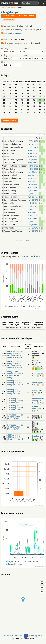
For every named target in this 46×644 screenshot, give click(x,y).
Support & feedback (13, 636)
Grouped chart (13, 256)
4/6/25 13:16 (33, 144)
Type (33, 57)
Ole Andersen (38, 374)
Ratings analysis (10, 120)
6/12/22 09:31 (33, 175)
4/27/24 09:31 (33, 191)
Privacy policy (36, 636)
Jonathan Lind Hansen (38, 437)
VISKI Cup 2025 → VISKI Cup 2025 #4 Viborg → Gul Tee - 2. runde (15, 384)
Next (28, 240)
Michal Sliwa (37, 391)
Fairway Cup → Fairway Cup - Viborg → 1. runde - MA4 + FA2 (15, 409)
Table (38, 256)
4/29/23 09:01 (33, 163)
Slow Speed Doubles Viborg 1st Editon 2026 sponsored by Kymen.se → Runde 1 (15, 365)
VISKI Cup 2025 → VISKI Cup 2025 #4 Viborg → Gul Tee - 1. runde (15, 393)
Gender (33, 51)
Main (3, 8)
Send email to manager (13, 33)
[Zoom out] (42, 591)
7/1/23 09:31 (33, 141)
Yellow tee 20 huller (26, 16)
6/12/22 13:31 (33, 203)
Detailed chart (27, 256)
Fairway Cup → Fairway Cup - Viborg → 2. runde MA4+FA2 (15, 401)
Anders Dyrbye (38, 383)
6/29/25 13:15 (33, 209)
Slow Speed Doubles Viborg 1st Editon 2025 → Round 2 (15, 417)
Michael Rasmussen (37, 408)
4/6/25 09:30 (33, 166)
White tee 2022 (9, 16)
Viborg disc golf (10, 12)
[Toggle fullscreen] (42, 583)
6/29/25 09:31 (33, 150)
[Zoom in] (42, 588)
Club (12, 64)
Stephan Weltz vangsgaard (38, 400)
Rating (12, 57)
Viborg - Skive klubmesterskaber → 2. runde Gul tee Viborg (15, 375)
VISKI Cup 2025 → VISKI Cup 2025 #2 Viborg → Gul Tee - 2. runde (15, 438)
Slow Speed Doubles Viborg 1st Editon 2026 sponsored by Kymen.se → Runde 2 (15, 355)
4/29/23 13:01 (33, 157)
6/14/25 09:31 (33, 197)
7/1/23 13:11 (33, 160)
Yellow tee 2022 (9, 20)
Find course (11, 8)
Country (12, 51)
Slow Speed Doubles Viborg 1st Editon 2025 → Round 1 (15, 427)
